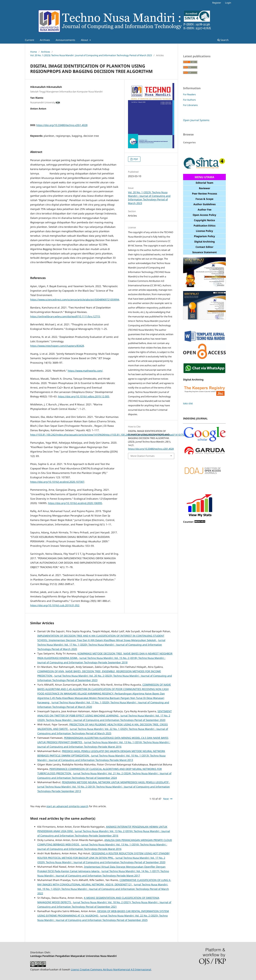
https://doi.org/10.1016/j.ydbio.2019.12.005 (84, 396)
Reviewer (205, 188)
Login (228, 3)
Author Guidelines (205, 204)
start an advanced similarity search (67, 806)
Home (34, 52)
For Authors (189, 100)
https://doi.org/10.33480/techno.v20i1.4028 (62, 125)
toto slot (188, 403)
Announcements (65, 40)
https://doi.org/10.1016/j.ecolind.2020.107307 (57, 482)
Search (223, 40)
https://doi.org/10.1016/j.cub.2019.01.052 (55, 605)
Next (166, 799)
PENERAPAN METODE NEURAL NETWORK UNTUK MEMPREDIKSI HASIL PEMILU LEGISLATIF (116, 782)
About (85, 40)
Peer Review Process (205, 194)
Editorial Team (205, 183)
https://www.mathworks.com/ (85, 371)
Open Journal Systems (196, 120)
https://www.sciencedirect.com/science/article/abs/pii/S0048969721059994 (75, 299)
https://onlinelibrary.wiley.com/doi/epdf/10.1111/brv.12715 (65, 316)
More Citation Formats (142, 456)
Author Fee (205, 210)
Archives (45, 40)
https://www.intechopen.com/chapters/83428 (57, 346)
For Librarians (190, 105)
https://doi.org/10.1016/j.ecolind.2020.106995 (75, 503)
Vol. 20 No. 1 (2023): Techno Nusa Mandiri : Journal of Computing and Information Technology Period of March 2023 (91, 55)
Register (217, 3)
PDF (135, 159)
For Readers (189, 94)
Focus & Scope (204, 199)
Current (30, 40)
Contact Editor (204, 247)
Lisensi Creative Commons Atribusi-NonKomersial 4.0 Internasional (111, 969)
